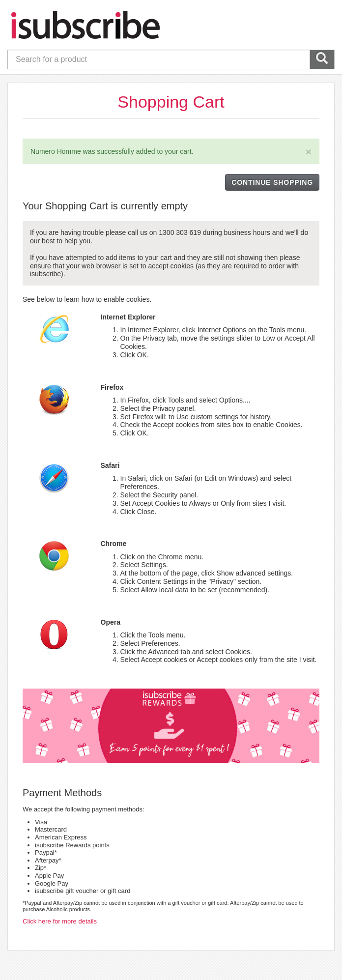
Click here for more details (60, 921)
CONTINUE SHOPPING (272, 182)
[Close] (309, 152)
